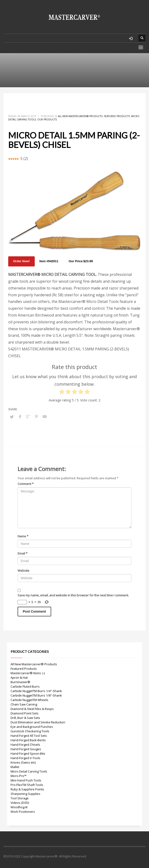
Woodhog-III (19, 807)
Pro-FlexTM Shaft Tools (27, 785)
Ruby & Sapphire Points (27, 789)
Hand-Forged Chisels (25, 745)
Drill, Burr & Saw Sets (25, 718)
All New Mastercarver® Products (80, 116)
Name (23, 536)
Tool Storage (20, 798)
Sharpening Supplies (25, 794)
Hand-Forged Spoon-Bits (28, 753)
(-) (44, 673)
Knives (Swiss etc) (23, 762)
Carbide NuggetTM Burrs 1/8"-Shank (36, 695)
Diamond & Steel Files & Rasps (32, 709)
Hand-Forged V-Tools (25, 758)
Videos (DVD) (20, 803)
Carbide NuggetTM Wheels (29, 700)
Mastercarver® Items (26, 673)
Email (23, 553)
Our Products (47, 119)
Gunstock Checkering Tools (30, 731)
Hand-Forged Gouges (26, 749)
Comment (26, 484)
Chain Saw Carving (24, 704)
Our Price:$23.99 (81, 261)
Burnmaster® (20, 682)
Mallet (15, 767)
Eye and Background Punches (32, 727)
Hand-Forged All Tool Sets (29, 736)
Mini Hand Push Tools (26, 780)
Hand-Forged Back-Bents (28, 740)
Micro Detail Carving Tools (29, 771)
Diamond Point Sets (25, 713)
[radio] (62, 393)
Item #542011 (49, 261)
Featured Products (117, 116)
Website (23, 571)
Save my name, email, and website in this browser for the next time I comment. (73, 595)
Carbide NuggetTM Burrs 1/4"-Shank (36, 691)
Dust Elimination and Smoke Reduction (38, 722)
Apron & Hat (19, 678)
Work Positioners (23, 812)
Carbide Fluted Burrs (25, 686)
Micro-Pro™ (19, 776)
